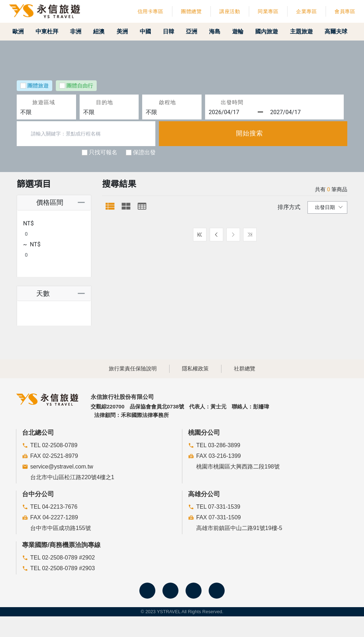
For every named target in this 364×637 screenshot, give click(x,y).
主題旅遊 (308, 31)
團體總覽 (191, 11)
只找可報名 (103, 152)
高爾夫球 (340, 31)
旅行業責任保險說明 (133, 370)
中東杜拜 (50, 31)
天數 (36, 275)
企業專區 (306, 11)
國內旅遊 (273, 31)
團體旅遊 (38, 86)
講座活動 (230, 11)
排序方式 (289, 207)
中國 (150, 31)
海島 (220, 31)
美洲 (127, 31)
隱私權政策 (195, 370)
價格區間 (42, 203)
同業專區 (268, 11)
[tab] (110, 206)
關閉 (298, 627)
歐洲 (21, 31)
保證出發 (144, 152)
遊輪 (244, 31)
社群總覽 (245, 370)
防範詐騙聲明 (263, 627)
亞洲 (197, 31)
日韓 (173, 31)
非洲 (79, 31)
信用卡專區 (151, 11)
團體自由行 (80, 86)
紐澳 (103, 31)
